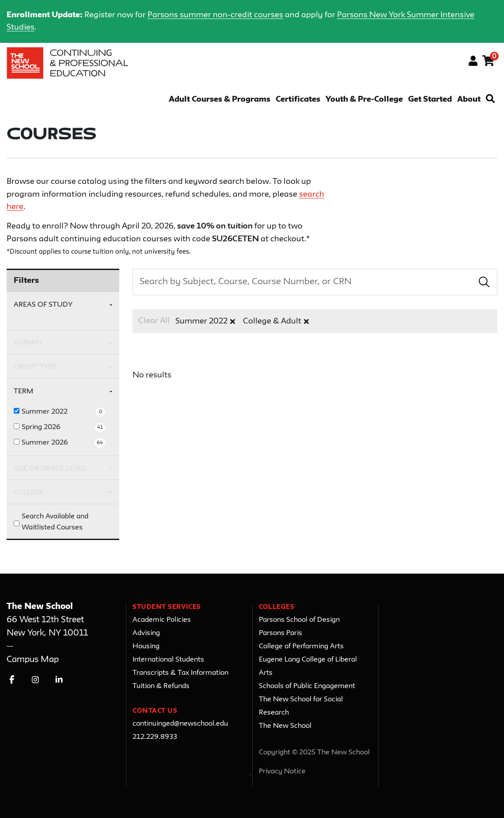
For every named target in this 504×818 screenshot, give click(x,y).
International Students (168, 660)
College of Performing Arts (301, 647)
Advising (146, 633)
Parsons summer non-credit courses (215, 15)
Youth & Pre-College (364, 100)
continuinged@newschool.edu (180, 724)
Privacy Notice (282, 772)
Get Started (430, 100)
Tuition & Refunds (161, 686)
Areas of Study (43, 305)
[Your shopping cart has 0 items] (489, 62)
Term (23, 391)
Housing (146, 647)
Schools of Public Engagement (307, 686)
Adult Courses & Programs (220, 100)
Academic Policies (162, 620)
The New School (285, 726)
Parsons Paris (280, 633)
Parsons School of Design (299, 620)
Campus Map (33, 660)
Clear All (154, 321)
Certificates (298, 100)
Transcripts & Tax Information (180, 673)
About (469, 100)
